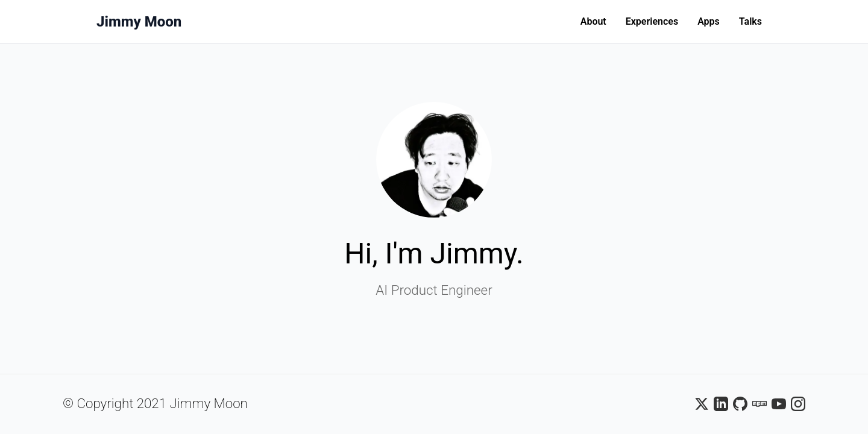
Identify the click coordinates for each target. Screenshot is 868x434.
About (593, 21)
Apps (709, 21)
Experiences (652, 21)
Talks (750, 21)
